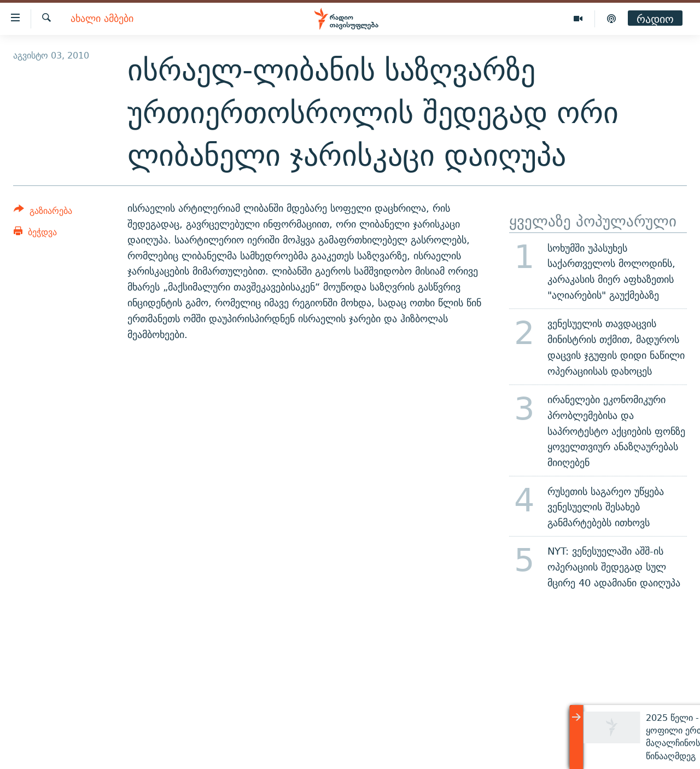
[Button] (43, 212)
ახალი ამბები (102, 19)
